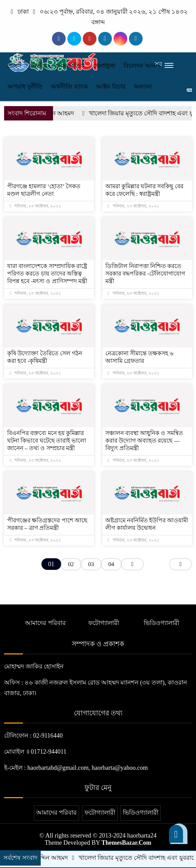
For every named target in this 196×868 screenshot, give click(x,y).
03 (91, 564)
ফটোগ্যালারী (104, 623)
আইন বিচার (111, 87)
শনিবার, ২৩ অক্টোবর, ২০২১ (35, 206)
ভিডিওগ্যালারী (161, 623)
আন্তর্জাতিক (70, 66)
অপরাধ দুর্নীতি (25, 87)
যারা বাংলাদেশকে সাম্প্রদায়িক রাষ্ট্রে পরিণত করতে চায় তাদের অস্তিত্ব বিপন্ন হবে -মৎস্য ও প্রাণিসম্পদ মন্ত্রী (47, 274)
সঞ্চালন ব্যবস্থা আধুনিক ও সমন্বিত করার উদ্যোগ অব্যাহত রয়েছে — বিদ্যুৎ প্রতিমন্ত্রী (144, 441)
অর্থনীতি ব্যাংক (69, 87)
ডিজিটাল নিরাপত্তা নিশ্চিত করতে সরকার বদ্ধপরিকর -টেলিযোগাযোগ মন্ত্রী (145, 274)
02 (71, 564)
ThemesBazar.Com (126, 843)
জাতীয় (38, 66)
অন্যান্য (143, 87)
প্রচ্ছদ (14, 66)
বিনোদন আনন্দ (142, 66)
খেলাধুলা (104, 66)
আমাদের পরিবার (45, 623)
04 (111, 564)
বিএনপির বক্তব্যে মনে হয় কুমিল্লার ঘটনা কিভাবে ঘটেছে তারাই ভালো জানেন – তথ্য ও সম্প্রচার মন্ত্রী (47, 441)
